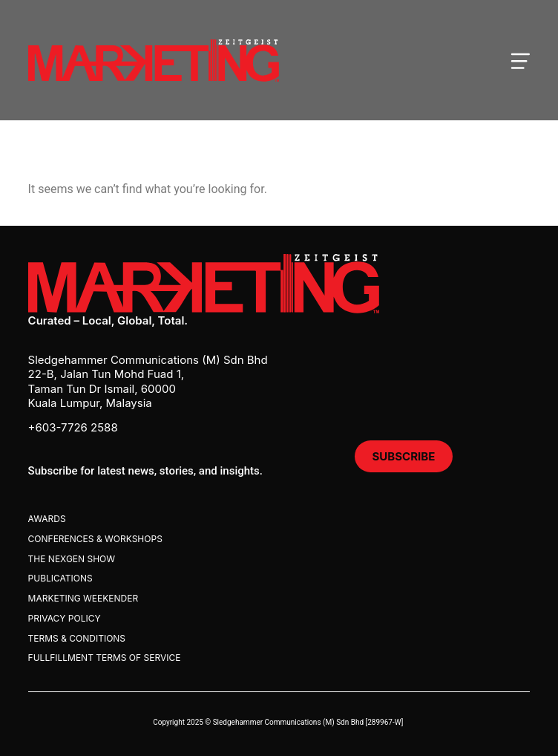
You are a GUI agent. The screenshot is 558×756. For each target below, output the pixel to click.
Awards (47, 519)
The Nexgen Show (72, 559)
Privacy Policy (65, 618)
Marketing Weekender (83, 598)
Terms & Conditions (77, 638)
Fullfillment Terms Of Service (105, 658)
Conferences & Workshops (95, 539)
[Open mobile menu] (520, 60)
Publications (60, 578)
